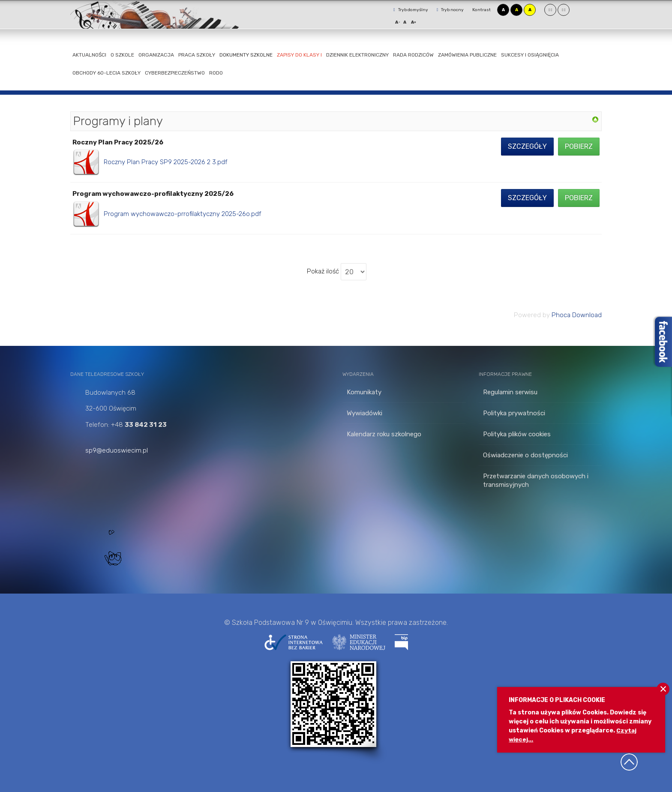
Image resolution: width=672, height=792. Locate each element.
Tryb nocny (450, 10)
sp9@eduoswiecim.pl (117, 450)
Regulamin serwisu (510, 392)
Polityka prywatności (514, 413)
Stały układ (550, 10)
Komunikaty (364, 392)
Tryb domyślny (411, 10)
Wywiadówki (364, 413)
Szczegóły (527, 146)
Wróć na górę (629, 762)
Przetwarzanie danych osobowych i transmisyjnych (536, 480)
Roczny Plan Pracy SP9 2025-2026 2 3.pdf (166, 162)
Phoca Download (577, 315)
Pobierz (579, 146)
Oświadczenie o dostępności (525, 455)
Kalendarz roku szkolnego (384, 434)
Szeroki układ (564, 10)
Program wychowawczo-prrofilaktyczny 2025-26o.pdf (183, 214)
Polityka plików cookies (517, 434)
